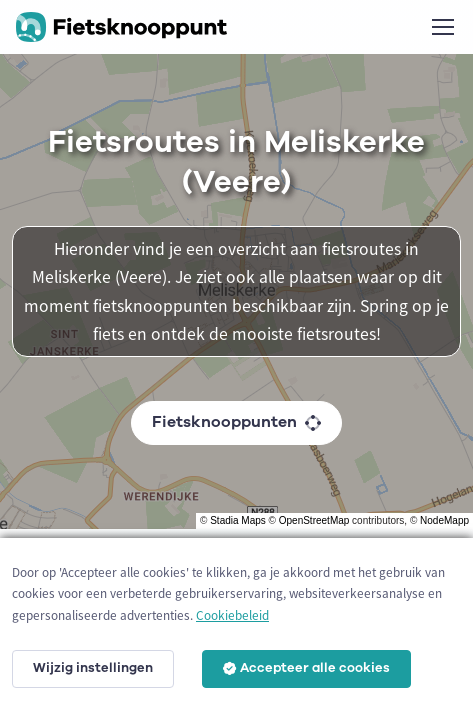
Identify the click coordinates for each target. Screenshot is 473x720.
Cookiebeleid (232, 615)
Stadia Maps (238, 520)
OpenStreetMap (314, 520)
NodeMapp (444, 520)
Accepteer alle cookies (306, 668)
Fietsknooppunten (236, 422)
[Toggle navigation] (442, 27)
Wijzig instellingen (93, 668)
